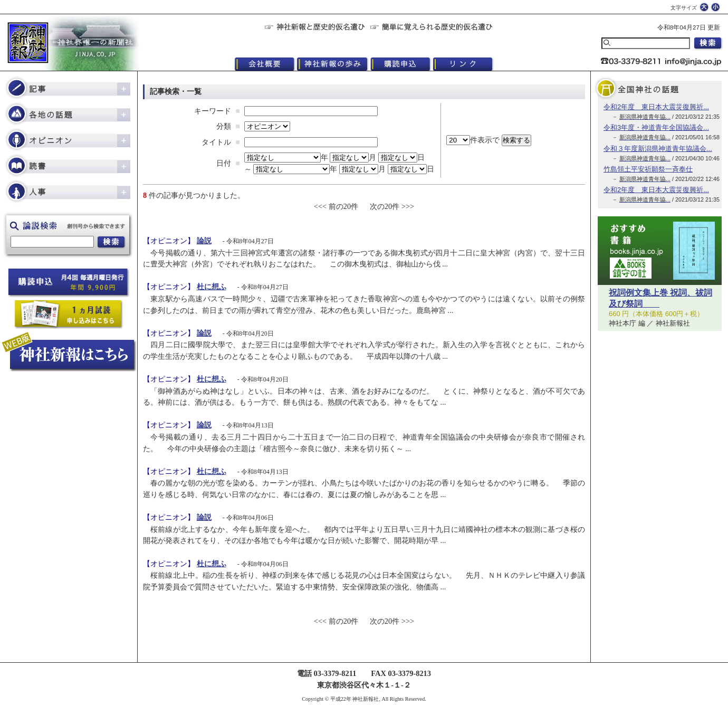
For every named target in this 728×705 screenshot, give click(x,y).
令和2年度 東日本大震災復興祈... (656, 107)
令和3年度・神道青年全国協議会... (656, 127)
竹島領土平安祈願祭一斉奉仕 (648, 169)
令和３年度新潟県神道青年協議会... (658, 149)
